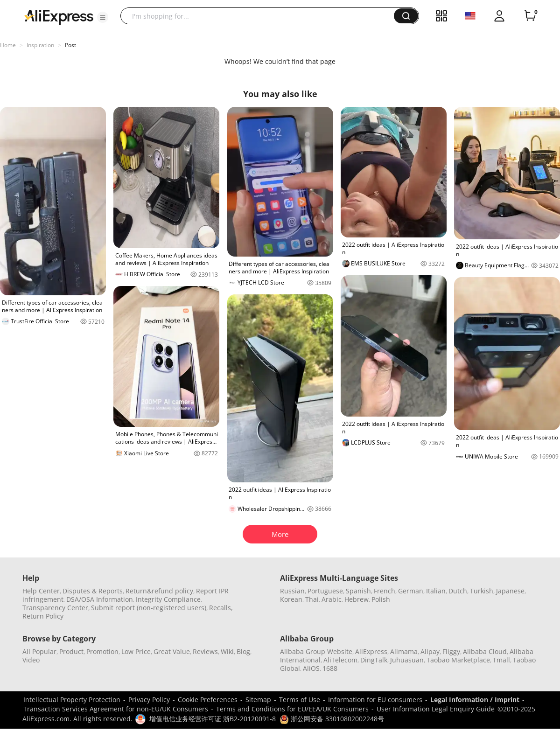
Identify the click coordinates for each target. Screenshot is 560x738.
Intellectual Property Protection (72, 700)
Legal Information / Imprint (475, 700)
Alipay (430, 651)
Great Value (172, 651)
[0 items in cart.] (530, 16)
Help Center (41, 591)
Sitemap (258, 700)
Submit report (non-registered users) (149, 608)
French (385, 591)
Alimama (404, 651)
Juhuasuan (407, 660)
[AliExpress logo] (59, 16)
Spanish (358, 591)
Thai (312, 599)
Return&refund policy (159, 591)
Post (70, 45)
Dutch (458, 591)
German (411, 591)
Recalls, (221, 608)
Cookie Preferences (208, 700)
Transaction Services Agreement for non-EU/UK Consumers (116, 709)
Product (71, 651)
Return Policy (43, 616)
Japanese (510, 591)
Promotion (102, 651)
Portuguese (325, 591)
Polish (381, 599)
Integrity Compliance (168, 599)
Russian (292, 591)
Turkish (482, 591)
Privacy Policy (149, 700)
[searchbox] (261, 16)
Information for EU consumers (375, 700)
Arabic (332, 599)
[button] (103, 17)
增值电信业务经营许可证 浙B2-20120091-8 (213, 719)
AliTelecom (340, 660)
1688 (330, 668)
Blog (243, 651)
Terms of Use (300, 700)
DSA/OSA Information (100, 599)
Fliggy (451, 651)
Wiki (227, 651)
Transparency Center (55, 608)
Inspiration (40, 45)
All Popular (39, 651)
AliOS (311, 668)
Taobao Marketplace (458, 660)
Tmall (501, 660)
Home (8, 45)
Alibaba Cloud (485, 651)
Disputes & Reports (93, 591)
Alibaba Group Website (316, 651)
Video (31, 660)
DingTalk (374, 660)
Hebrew (357, 599)
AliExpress (371, 651)
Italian (436, 591)
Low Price (136, 651)
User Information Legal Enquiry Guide (436, 709)
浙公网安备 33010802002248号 (332, 719)
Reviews (205, 651)
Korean (291, 599)
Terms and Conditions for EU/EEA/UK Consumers (292, 709)
